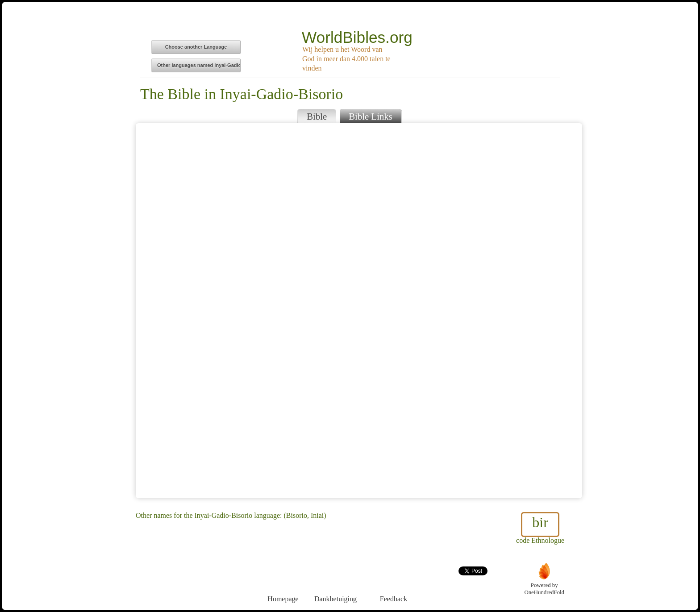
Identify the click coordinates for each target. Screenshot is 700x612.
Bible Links (371, 116)
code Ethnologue (540, 528)
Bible (317, 116)
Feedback (394, 582)
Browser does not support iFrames (359, 311)
